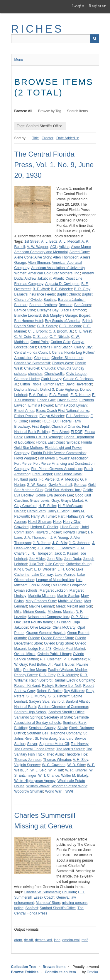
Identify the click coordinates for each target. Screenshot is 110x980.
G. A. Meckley (67, 479)
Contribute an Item (60, 972)
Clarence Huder (27, 379)
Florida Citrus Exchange (43, 437)
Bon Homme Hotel (29, 321)
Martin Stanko (68, 596)
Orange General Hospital (46, 633)
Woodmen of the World (69, 786)
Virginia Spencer (27, 765)
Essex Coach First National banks (62, 411)
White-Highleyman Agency (35, 781)
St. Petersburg (46, 739)
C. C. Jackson (70, 326)
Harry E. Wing (59, 511)
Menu (19, 60)
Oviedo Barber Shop (57, 638)
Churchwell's (54, 374)
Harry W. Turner (44, 516)
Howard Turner (74, 532)
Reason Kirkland (27, 686)
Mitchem (54, 612)
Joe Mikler (37, 559)
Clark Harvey (51, 379)
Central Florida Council (32, 353)
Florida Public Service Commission (59, 453)
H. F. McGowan (70, 506)
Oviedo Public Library (54, 654)
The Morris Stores (70, 749)
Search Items (78, 111)
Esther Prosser (26, 416)
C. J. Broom (37, 331)
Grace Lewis (40, 501)
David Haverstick (79, 384)
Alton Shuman (39, 263)
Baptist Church (68, 294)
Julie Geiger (54, 564)
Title (35, 138)
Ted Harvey (80, 744)
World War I (54, 791)
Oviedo (33, 638)
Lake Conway (42, 575)
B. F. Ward (41, 289)
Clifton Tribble (31, 384)
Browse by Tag (50, 111)
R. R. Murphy (68, 675)
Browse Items (54, 967)
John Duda (72, 559)
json (57, 940)
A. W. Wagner (38, 247)
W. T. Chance (49, 776)
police (19, 908)
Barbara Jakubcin (72, 300)
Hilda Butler (70, 527)
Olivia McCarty (64, 627)
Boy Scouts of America (63, 321)
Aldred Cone (79, 252)
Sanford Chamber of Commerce (63, 707)
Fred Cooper (42, 474)
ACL (54, 247)
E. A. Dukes (38, 395)
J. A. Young (59, 538)
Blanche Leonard (28, 316)
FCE (45, 421)
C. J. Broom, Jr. (61, 331)
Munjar (68, 612)
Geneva (80, 485)
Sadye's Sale (39, 702)
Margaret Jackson (54, 590)
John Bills (54, 559)
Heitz (57, 522)
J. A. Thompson (36, 538)
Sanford (57, 702)
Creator (48, 138)
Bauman (21, 305)
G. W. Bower (37, 485)
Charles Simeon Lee (67, 358)
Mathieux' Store (70, 601)
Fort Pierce (23, 464)
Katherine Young (79, 564)
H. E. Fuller (47, 506)
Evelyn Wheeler (52, 416)
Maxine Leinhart (42, 606)
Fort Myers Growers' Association (63, 458)
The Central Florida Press (34, 749)
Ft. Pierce (47, 479)
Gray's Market (72, 501)
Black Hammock (73, 310)
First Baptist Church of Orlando (56, 427)
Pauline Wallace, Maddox (68, 670)
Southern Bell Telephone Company (54, 733)
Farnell (34, 421)
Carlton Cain (61, 342)
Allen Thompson (66, 257)
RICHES (37, 29)
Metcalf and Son (79, 606)
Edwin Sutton (67, 400)
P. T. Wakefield (75, 659)
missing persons (75, 903)
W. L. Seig (39, 770)
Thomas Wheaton (57, 760)
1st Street (32, 241)
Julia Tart (36, 564)
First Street (60, 432)
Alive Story (43, 257)
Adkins (64, 247)
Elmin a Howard (41, 405)
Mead (60, 606)
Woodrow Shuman (29, 791)
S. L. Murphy (36, 696)
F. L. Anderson (77, 416)
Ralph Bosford (40, 680)
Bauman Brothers (43, 305)
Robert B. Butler (49, 691)
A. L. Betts (49, 241)
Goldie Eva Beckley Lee (54, 495)
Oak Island (62, 622)
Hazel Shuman (40, 522)
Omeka (92, 972)
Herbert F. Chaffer (44, 527)
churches (35, 374)
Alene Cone (24, 257)
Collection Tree (24, 967)
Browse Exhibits (25, 972)
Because (66, 305)
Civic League (76, 374)
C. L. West (83, 331)
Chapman (42, 358)
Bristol (87, 321)
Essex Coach (44, 897)
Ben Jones (83, 305)
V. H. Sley (80, 760)
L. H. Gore (66, 569)
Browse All (23, 111)
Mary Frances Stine (41, 601)
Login (78, 6)
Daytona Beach (26, 390)
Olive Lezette (40, 627)
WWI (69, 791)
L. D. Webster (45, 569)
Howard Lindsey (48, 532)
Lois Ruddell (39, 585)
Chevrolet (32, 368)
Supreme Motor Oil (54, 744)
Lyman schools (26, 590)
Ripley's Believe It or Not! (62, 686)
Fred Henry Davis (68, 474)
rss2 (85, 940)
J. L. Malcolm (65, 548)
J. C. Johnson (80, 543)
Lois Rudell (59, 585)
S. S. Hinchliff (59, 696)
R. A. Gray (47, 675)
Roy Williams (74, 691)
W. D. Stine (76, 765)
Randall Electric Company (74, 680)
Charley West (62, 363)
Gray (55, 501)
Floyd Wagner (25, 458)
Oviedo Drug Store (59, 643)
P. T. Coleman (51, 659)
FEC (54, 421)
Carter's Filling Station (55, 347)
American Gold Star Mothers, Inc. (54, 273)
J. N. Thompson (40, 553)
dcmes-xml (43, 940)
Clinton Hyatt (54, 384)
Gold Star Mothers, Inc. (63, 490)
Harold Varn (37, 511)
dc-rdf (29, 940)
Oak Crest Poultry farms (33, 622)
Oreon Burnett (78, 633)
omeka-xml (71, 940)
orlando (20, 638)
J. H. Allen (45, 548)
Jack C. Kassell (66, 553)
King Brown (23, 569)
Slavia (62, 728)
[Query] (55, 39)
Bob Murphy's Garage (60, 316)
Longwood (78, 585)
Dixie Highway (67, 390)
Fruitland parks (26, 479)
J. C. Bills (60, 543)
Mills (18, 612)
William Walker (38, 786)
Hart (61, 516)
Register (97, 6)
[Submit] (95, 39)
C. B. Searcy (47, 326)
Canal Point (40, 342)
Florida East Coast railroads (57, 442)
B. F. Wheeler (61, 289)
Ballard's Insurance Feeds (35, 294)
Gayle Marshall (60, 485)
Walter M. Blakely (75, 776)
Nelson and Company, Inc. (49, 617)
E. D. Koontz (80, 395)
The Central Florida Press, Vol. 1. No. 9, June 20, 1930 (54, 165)
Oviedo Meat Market (69, 649)
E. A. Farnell (59, 395)
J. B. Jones (42, 543)
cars (33, 347)
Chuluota (48, 368)
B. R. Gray (82, 289)
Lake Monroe (65, 575)
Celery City (83, 347)
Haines (20, 511)
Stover (32, 744)
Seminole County (42, 728)
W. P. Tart (56, 770)
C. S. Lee (40, 337)
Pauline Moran (34, 670)
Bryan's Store (25, 326)
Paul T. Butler (64, 664)
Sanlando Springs (28, 717)
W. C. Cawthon (54, 765)
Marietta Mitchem (42, 596)
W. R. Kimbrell (76, 770)
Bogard (85, 316)
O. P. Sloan (80, 617)
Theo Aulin (55, 754)
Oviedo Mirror (25, 654)
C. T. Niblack (59, 337)
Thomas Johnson (28, 760)
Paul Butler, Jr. (40, 664)
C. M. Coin (23, 337)
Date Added (66, 138)
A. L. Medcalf (70, 241)
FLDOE (77, 432)
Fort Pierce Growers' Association (57, 469)
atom (18, 940)
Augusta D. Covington (62, 284)
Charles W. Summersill (32, 363)
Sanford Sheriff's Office (66, 712)
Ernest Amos (24, 411)
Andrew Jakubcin (38, 278)
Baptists (50, 300)
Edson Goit (46, 400)
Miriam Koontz (34, 612)
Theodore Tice (76, 754)
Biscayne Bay (48, 310)
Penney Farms (26, 675)
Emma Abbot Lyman (71, 405)
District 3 (47, 390)
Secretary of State (58, 717)
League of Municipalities (55, 580)
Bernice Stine (25, 310)
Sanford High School (31, 712)
